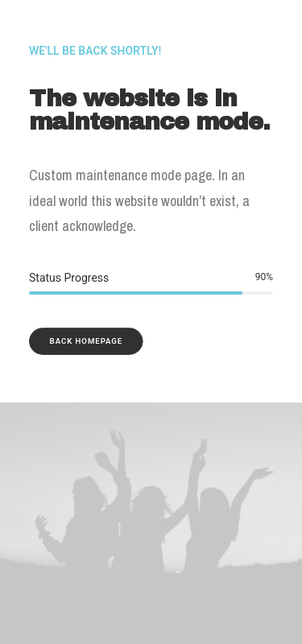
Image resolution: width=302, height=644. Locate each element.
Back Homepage (87, 341)
